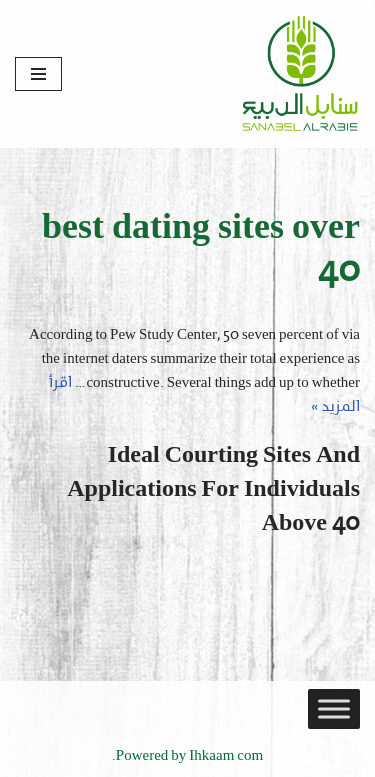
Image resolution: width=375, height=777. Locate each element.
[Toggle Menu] (334, 709)
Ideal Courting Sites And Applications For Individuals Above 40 (213, 489)
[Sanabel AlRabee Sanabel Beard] (300, 74)
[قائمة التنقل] (38, 74)
